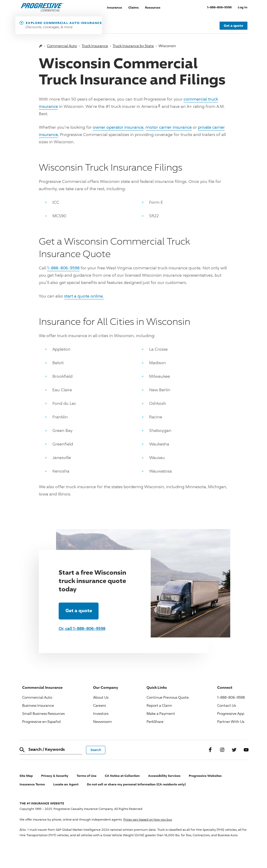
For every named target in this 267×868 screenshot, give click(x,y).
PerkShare (155, 721)
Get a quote (233, 26)
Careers (99, 705)
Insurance (114, 7)
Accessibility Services (164, 776)
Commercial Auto (62, 46)
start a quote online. (84, 296)
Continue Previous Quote (168, 697)
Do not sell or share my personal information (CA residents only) (136, 784)
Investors (101, 713)
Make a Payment (161, 713)
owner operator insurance (118, 127)
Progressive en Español (41, 721)
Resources (153, 7)
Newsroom (102, 721)
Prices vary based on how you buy (148, 819)
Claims (133, 7)
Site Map (26, 776)
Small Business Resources (43, 713)
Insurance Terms (32, 784)
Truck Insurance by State (133, 46)
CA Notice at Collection (122, 776)
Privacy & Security (55, 776)
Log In (243, 7)
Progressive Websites (205, 776)
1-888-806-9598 (221, 7)
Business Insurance (38, 705)
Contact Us (227, 705)
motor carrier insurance (169, 127)
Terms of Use (87, 776)
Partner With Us (231, 721)
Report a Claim (159, 705)
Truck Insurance (95, 46)
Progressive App (231, 713)
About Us (101, 697)
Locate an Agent (66, 784)
